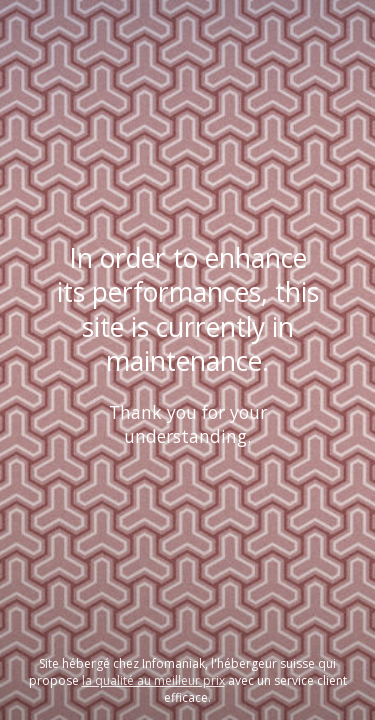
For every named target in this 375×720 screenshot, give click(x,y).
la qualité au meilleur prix (153, 680)
